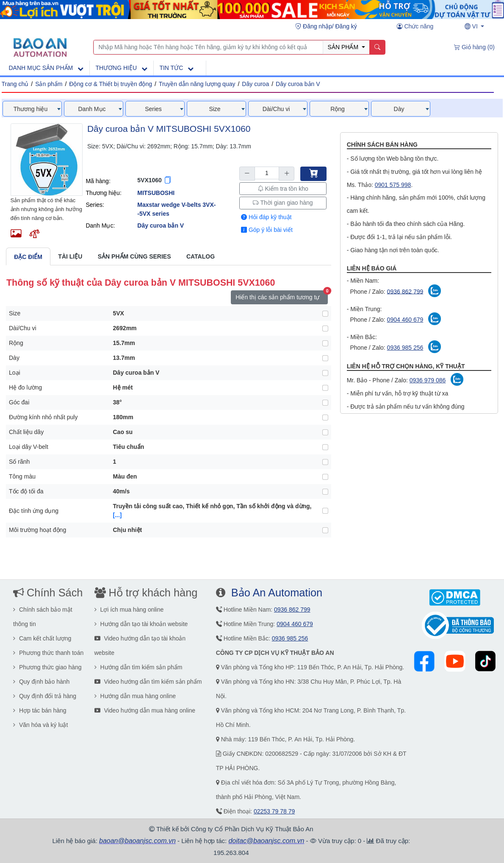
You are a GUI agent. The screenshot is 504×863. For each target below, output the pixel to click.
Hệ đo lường (25, 387)
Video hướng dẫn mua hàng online (145, 710)
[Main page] (40, 47)
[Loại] (325, 373)
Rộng (16, 343)
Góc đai (19, 402)
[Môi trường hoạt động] (325, 530)
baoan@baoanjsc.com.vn (137, 841)
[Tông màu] (325, 477)
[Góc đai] (325, 403)
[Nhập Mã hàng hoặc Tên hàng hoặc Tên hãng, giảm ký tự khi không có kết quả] (208, 47)
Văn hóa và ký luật (40, 725)
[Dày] (325, 358)
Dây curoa (255, 84)
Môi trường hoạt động (37, 530)
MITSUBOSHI (156, 193)
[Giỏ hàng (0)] (474, 47)
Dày (14, 358)
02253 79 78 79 (274, 811)
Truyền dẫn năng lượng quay (197, 84)
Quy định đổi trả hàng (45, 696)
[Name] (377, 47)
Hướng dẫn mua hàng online (135, 696)
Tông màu (22, 476)
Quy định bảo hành (41, 682)
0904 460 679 (405, 320)
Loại (15, 373)
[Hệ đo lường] (325, 388)
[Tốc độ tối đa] (325, 492)
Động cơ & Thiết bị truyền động (111, 84)
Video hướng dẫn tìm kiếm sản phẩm (148, 682)
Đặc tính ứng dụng (34, 511)
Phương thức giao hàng (47, 667)
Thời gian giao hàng (283, 203)
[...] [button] (118, 515)
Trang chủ (15, 84)
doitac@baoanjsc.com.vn (266, 841)
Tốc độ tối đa (26, 491)
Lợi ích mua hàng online (129, 610)
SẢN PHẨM (344, 47)
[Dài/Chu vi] (325, 328)
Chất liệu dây (26, 432)
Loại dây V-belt (29, 447)
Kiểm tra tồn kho (283, 189)
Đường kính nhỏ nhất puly (43, 417)
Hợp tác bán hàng (40, 710)
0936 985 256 (405, 348)
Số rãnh (19, 462)
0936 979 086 (428, 380)
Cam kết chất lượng (42, 638)
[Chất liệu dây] (325, 432)
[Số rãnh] (325, 462)
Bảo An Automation (277, 593)
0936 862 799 (405, 291)
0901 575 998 (393, 185)
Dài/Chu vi (23, 328)
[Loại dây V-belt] (325, 447)
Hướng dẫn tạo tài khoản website (141, 624)
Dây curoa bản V (298, 84)
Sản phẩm (49, 84)
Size (15, 313)
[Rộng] (325, 343)
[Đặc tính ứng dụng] (325, 511)
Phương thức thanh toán (48, 653)
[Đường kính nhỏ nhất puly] (325, 418)
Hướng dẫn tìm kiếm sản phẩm (138, 667)
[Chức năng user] (415, 27)
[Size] (325, 314)
